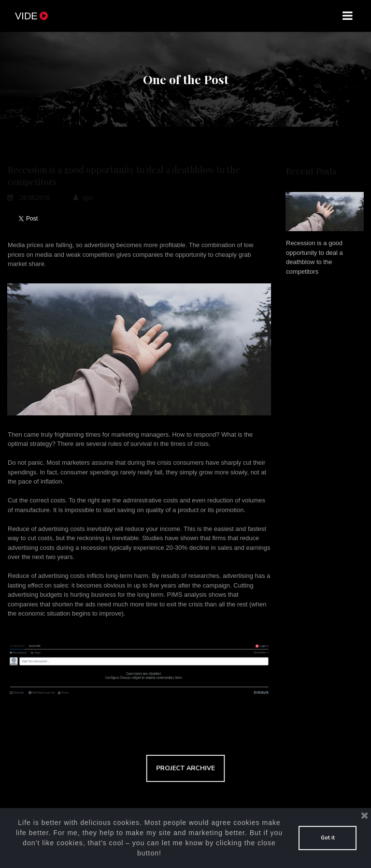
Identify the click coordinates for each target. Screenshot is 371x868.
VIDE (32, 16)
